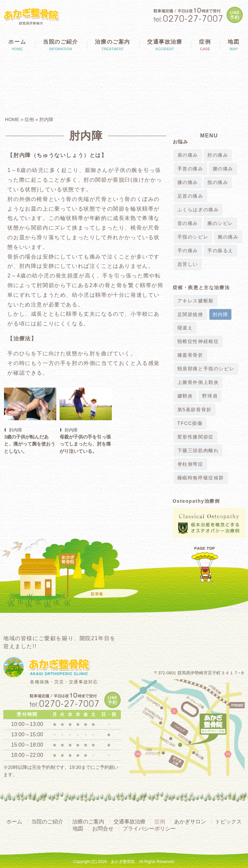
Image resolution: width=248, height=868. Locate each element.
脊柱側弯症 (190, 464)
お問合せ (103, 829)
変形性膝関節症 (196, 437)
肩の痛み (188, 155)
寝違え (185, 328)
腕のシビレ (220, 223)
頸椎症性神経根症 (198, 342)
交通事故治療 (165, 45)
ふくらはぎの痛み (198, 210)
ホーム (17, 45)
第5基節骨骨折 (195, 410)
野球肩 (210, 396)
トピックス (228, 822)
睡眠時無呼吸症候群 (201, 478)
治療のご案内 (113, 45)
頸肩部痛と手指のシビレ (206, 369)
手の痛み (188, 251)
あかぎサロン (190, 822)
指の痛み (218, 182)
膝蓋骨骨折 (190, 355)
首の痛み (188, 223)
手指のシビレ (193, 237)
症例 (205, 45)
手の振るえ (220, 251)
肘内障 (46, 119)
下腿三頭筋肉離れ (198, 451)
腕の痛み (228, 237)
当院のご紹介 (61, 45)
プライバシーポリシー (149, 829)
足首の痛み (190, 196)
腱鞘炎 (185, 396)
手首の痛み (190, 169)
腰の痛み (223, 169)
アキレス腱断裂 (196, 301)
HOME (12, 119)
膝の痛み (188, 182)
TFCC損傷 (190, 423)
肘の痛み (218, 155)
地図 (78, 829)
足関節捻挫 (190, 315)
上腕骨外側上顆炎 (198, 382)
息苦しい (188, 264)
